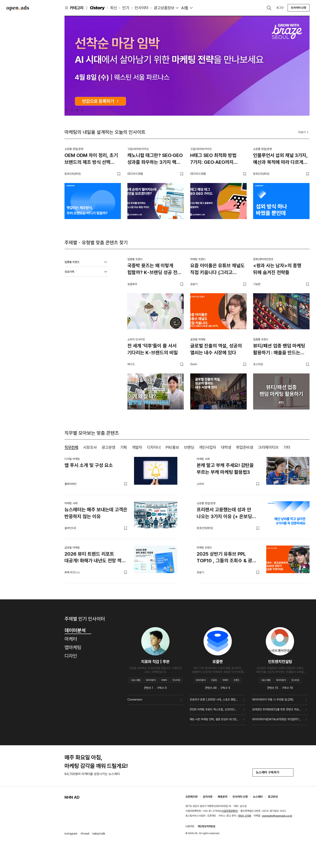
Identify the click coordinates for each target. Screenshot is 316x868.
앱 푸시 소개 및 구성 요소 (89, 465)
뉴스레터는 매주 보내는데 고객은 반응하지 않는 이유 (96, 513)
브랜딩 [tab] (189, 447)
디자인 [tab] (71, 656)
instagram (71, 834)
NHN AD (72, 797)
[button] (67, 110)
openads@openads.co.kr (277, 816)
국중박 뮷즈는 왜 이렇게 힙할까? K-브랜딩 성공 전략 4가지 (154, 270)
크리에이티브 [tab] (268, 447)
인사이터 (141, 8)
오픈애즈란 (191, 797)
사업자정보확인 (229, 811)
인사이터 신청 (299, 8)
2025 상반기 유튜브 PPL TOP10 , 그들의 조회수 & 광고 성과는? (227, 558)
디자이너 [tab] (154, 447)
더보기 (304, 132)
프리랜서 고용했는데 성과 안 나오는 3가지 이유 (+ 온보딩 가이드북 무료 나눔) (224, 514)
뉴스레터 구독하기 (273, 772)
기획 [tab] (124, 447)
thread (85, 834)
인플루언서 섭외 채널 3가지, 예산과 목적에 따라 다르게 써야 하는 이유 (280, 159)
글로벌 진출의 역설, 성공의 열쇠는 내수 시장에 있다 (216, 349)
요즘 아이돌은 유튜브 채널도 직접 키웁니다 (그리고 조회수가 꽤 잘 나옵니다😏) (217, 270)
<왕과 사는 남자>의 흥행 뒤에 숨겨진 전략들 (277, 269)
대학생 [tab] (226, 447)
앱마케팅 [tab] (73, 647)
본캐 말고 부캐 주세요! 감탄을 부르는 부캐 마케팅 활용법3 (225, 469)
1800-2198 (244, 816)
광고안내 (273, 797)
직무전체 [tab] (71, 447)
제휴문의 (222, 797)
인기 (126, 8)
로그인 (280, 8)
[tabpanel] (187, 517)
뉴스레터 (258, 797)
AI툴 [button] (185, 8)
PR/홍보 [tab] (172, 447)
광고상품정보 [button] (164, 8)
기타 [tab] (287, 447)
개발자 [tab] (137, 447)
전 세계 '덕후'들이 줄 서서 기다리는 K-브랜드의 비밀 (153, 349)
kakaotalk (99, 834)
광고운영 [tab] (108, 447)
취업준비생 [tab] (245, 447)
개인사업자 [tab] (207, 447)
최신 (113, 8)
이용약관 (190, 826)
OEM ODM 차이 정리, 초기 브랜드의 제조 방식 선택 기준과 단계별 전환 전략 (91, 159)
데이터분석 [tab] (78, 630)
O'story (97, 8)
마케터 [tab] (71, 639)
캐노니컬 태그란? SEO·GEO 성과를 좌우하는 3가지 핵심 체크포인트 (155, 159)
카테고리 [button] (74, 8)
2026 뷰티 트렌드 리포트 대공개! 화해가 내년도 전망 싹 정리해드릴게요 (93, 558)
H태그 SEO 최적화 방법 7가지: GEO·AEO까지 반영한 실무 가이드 (213, 159)
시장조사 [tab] (90, 447)
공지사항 (208, 797)
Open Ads (18, 8)
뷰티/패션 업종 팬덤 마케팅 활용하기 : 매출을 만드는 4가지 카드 (279, 350)
